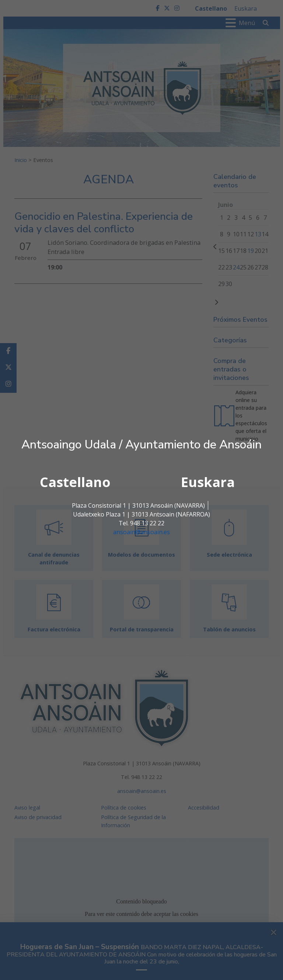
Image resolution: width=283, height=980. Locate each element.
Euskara (208, 482)
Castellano (75, 482)
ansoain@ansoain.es (141, 532)
